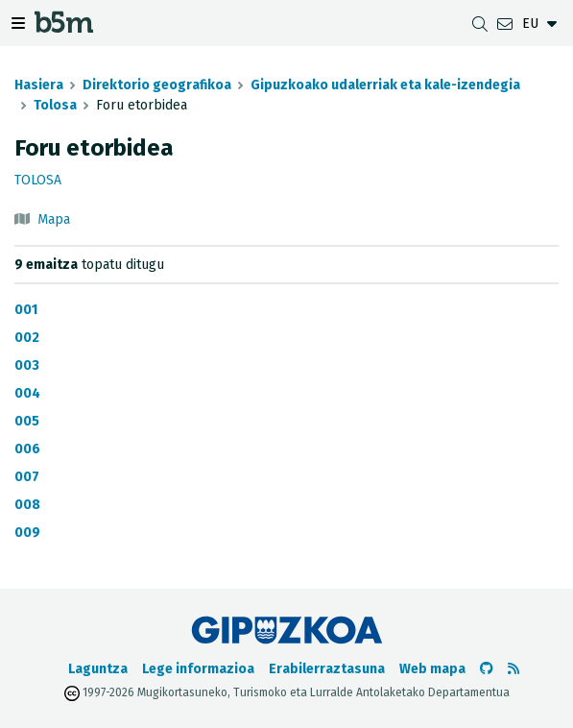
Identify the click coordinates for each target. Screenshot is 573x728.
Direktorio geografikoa (157, 85)
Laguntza (98, 669)
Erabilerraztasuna (327, 669)
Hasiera (39, 85)
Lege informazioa (198, 669)
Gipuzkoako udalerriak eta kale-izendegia (385, 85)
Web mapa (432, 669)
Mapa (54, 219)
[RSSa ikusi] (513, 669)
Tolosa (55, 105)
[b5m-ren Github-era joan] (487, 669)
